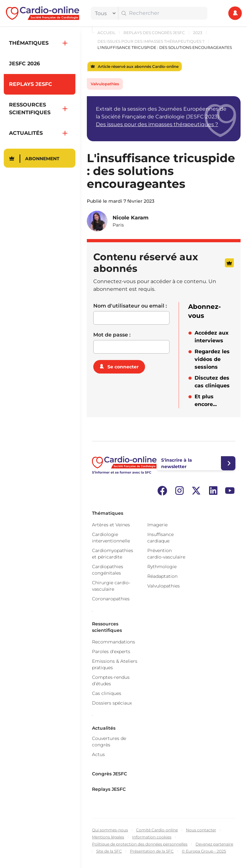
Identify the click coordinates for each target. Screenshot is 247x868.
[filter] (104, 13)
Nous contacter (201, 830)
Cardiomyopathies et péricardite (113, 554)
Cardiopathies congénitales (108, 570)
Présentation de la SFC (152, 851)
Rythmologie (162, 567)
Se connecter (123, 367)
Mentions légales (108, 837)
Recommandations (114, 642)
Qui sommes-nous (110, 830)
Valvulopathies (105, 84)
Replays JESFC (109, 789)
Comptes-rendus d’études (111, 680)
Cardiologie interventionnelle (111, 538)
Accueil (106, 33)
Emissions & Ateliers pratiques (115, 664)
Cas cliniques (107, 693)
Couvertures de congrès (109, 742)
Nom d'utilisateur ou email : (130, 306)
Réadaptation (162, 576)
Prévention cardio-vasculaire (166, 554)
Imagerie (157, 525)
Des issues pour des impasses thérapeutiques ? (151, 41)
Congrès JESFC (110, 774)
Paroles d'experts (111, 651)
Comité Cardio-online (157, 830)
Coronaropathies (111, 599)
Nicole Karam (131, 218)
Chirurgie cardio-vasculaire (111, 586)
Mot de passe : (112, 335)
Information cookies (152, 837)
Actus (98, 754)
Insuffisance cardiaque (160, 538)
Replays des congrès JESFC (154, 33)
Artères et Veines (111, 525)
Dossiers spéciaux (112, 703)
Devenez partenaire (214, 844)
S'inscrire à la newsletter (177, 463)
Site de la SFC (109, 851)
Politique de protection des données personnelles (140, 844)
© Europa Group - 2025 (204, 851)
